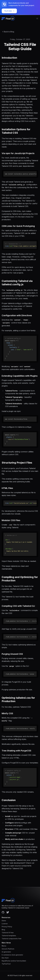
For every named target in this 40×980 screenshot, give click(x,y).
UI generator (6, 952)
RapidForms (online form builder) (14, 961)
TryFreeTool (6, 964)
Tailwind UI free (8, 933)
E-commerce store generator (12, 955)
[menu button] (37, 18)
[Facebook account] (3, 912)
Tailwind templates (9, 936)
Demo (4, 921)
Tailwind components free (12, 939)
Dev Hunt (5, 958)
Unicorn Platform (8, 949)
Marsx (4, 946)
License (5, 924)
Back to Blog (8, 32)
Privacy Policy (7, 927)
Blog (3, 930)
